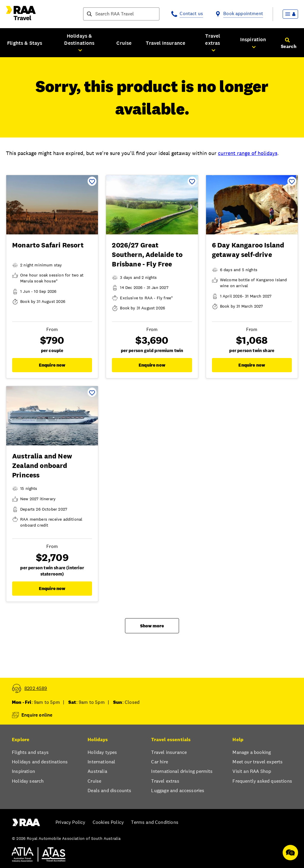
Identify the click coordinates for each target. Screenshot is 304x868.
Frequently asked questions (262, 781)
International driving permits (182, 771)
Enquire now (52, 365)
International (101, 762)
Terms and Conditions (155, 822)
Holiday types (102, 752)
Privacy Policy (70, 822)
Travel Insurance (166, 43)
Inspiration (23, 771)
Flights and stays (30, 752)
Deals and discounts (109, 791)
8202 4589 (36, 688)
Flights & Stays (25, 43)
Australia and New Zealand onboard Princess (42, 466)
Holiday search (28, 781)
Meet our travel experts (258, 762)
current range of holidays (248, 153)
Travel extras (165, 781)
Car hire (159, 762)
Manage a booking (252, 752)
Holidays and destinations (40, 762)
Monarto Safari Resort (48, 245)
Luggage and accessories (178, 791)
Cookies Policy (108, 822)
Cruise (124, 43)
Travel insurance (169, 752)
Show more (152, 626)
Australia (97, 771)
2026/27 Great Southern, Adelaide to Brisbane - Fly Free (147, 255)
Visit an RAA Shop (252, 771)
